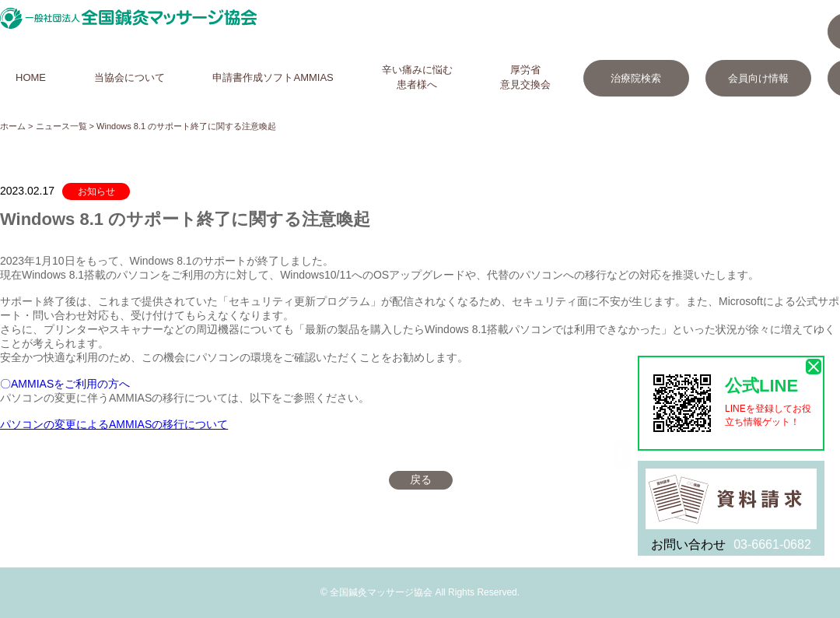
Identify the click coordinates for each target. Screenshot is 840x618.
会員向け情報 (758, 78)
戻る (421, 479)
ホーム (13, 126)
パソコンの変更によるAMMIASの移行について (114, 424)
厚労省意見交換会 (525, 77)
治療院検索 (636, 78)
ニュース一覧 (61, 126)
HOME (31, 77)
